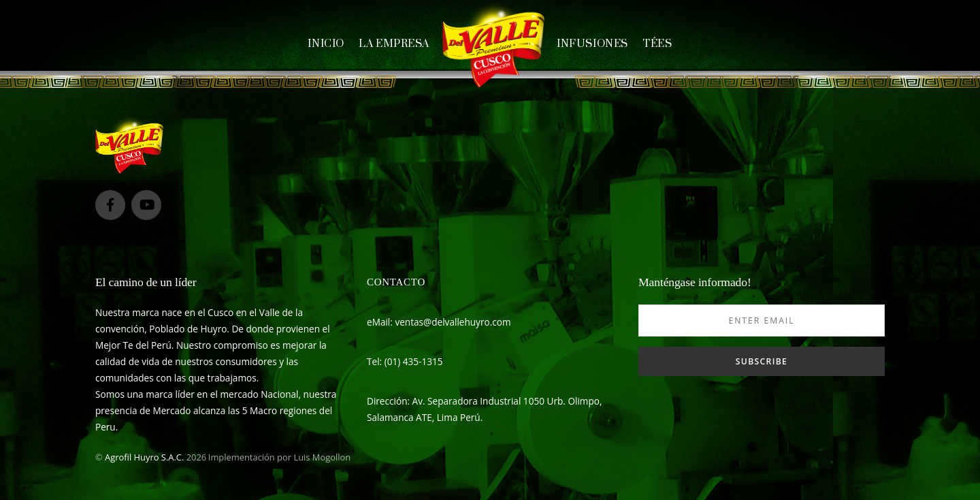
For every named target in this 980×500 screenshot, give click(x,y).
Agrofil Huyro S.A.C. (144, 457)
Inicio (326, 44)
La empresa (394, 44)
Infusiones (592, 44)
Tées (657, 44)
